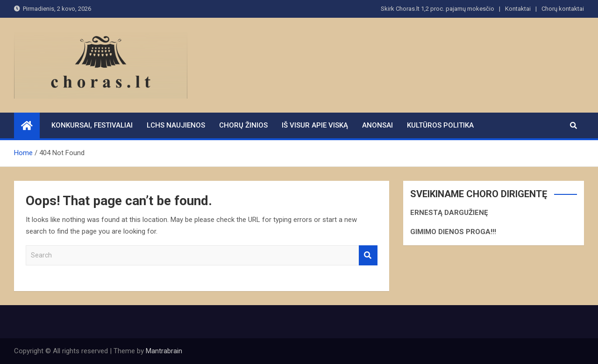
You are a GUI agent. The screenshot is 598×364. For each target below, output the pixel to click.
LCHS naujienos (176, 125)
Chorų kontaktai (563, 9)
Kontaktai (518, 9)
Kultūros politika (440, 125)
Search (368, 255)
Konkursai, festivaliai (92, 125)
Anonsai (377, 125)
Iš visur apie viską (315, 125)
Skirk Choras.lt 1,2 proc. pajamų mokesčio (438, 9)
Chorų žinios (243, 125)
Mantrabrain (164, 351)
